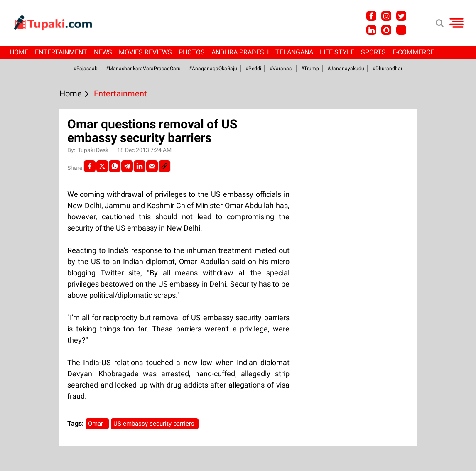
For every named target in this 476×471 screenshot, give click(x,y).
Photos (192, 52)
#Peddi (253, 69)
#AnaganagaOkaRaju (213, 69)
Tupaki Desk (94, 150)
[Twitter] (102, 166)
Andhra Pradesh (240, 52)
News (103, 52)
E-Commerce (413, 52)
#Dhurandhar (388, 69)
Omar (97, 424)
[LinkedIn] (140, 166)
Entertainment (61, 52)
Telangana (294, 52)
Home (19, 52)
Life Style (337, 52)
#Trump (310, 69)
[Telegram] (127, 166)
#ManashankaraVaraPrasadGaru (143, 69)
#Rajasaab (86, 69)
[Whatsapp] (115, 166)
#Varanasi (281, 69)
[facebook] (90, 166)
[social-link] (164, 166)
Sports (373, 52)
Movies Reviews (145, 52)
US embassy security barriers (155, 424)
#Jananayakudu (346, 69)
